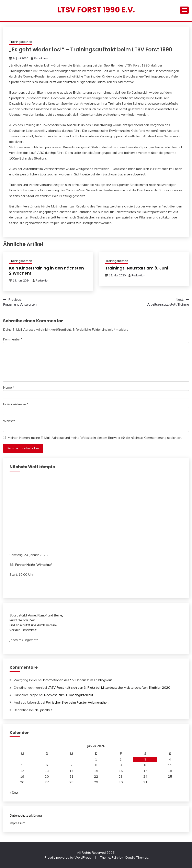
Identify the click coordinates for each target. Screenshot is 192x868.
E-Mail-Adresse (16, 404)
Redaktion (41, 58)
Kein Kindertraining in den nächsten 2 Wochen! (47, 271)
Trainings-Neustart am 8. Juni (137, 268)
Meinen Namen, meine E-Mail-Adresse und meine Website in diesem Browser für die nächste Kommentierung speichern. (95, 438)
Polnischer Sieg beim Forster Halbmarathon (77, 702)
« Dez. (14, 793)
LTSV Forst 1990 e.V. (96, 10)
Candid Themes (137, 857)
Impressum (17, 823)
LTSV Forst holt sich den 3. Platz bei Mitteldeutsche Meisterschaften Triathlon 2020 (109, 687)
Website (9, 421)
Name (9, 387)
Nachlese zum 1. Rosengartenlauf (69, 695)
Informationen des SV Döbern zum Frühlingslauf (77, 680)
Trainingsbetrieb (21, 42)
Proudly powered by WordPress (68, 857)
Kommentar (13, 339)
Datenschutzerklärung (26, 815)
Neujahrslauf (43, 710)
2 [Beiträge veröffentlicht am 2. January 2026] (121, 759)
